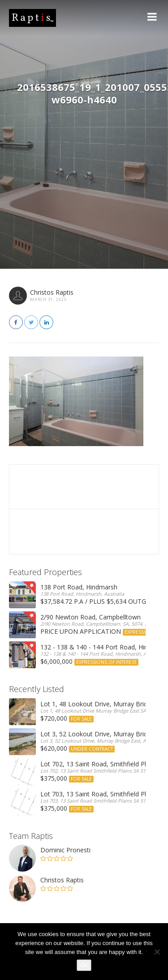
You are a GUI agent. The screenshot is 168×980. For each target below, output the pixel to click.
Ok (84, 965)
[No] (157, 952)
